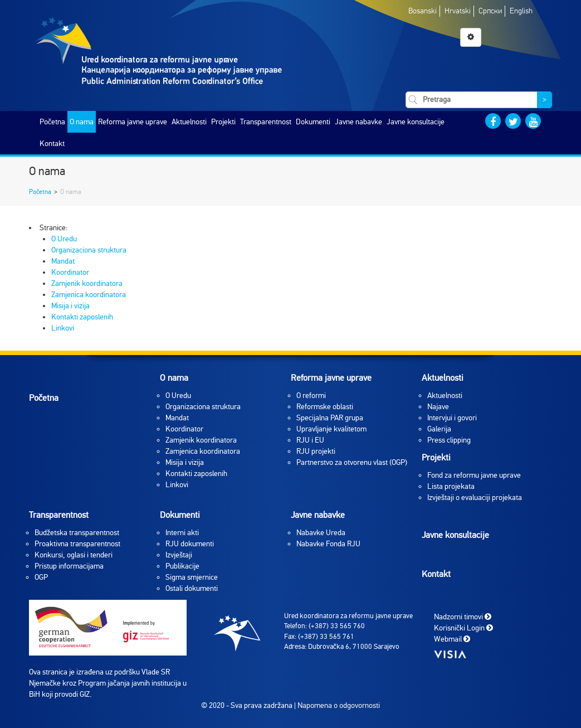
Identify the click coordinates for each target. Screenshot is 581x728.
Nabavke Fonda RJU (328, 544)
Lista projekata (451, 486)
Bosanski (423, 11)
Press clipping (449, 440)
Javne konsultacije (416, 122)
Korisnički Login (463, 627)
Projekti (223, 122)
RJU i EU (310, 440)
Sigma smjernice (192, 577)
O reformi (311, 395)
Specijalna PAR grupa (330, 418)
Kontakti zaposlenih (82, 317)
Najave (438, 407)
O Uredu (64, 239)
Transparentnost (266, 122)
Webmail (452, 639)
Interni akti (182, 533)
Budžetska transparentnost (77, 533)
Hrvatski (458, 11)
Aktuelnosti (189, 122)
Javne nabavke (358, 122)
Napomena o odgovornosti (339, 705)
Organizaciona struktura (89, 250)
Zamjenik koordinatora (87, 283)
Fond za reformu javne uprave (474, 475)
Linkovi (63, 328)
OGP (41, 577)
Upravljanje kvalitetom (331, 429)
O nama (82, 122)
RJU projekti (316, 451)
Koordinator (70, 272)
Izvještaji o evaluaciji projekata (475, 498)
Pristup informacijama (69, 566)
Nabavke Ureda (321, 533)
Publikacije (182, 566)
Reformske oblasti (325, 407)
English (521, 11)
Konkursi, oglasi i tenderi (74, 555)
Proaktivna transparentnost (77, 544)
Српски (490, 11)
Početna (52, 122)
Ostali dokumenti (192, 588)
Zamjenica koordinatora (89, 295)
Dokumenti (313, 122)
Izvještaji (179, 555)
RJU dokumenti (190, 544)
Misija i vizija (70, 306)
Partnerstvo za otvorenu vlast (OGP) (352, 462)
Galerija (439, 429)
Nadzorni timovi (463, 616)
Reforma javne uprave (133, 122)
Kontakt (52, 144)
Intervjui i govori (452, 418)
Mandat (63, 261)
